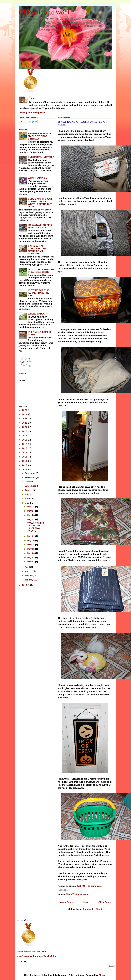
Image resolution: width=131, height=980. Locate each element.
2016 (25, 448)
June (28, 499)
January (29, 580)
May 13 (31, 549)
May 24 (31, 515)
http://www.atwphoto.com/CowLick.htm (37, 956)
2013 (25, 461)
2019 (25, 436)
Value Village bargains (78, 894)
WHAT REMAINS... (37, 178)
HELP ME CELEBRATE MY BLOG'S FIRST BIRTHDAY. (40, 136)
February (30, 575)
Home (86, 902)
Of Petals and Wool (44, 12)
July (27, 494)
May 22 (31, 519)
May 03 (31, 557)
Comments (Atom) (92, 909)
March (28, 571)
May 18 (31, 545)
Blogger (103, 975)
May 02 (31, 562)
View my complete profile (32, 112)
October (29, 482)
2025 (25, 410)
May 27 (31, 511)
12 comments (95, 886)
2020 (25, 431)
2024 (25, 414)
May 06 (31, 553)
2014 (25, 457)
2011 (25, 469)
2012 (25, 465)
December (30, 473)
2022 (25, 423)
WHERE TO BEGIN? (38, 314)
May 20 (31, 540)
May (27, 503)
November (30, 477)
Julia (34, 98)
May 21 (31, 536)
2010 (25, 585)
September (31, 486)
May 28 (31, 507)
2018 (25, 440)
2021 (25, 427)
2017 (25, 444)
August (29, 490)
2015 (25, 453)
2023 (25, 419)
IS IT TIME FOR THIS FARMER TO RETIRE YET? (39, 293)
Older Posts (104, 902)
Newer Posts (66, 902)
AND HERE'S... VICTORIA (41, 157)
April (27, 567)
